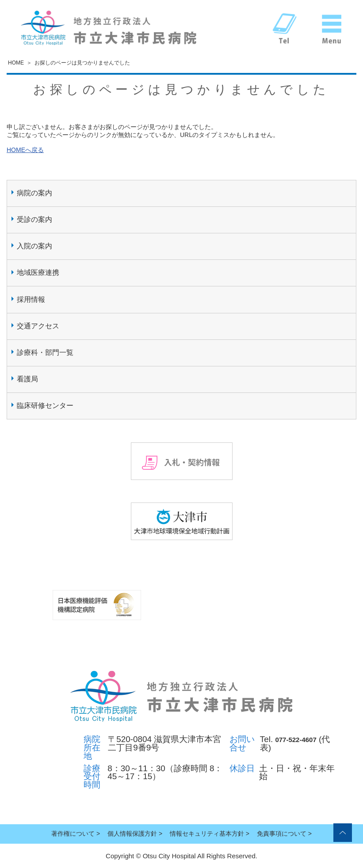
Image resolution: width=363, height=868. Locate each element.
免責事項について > (284, 834)
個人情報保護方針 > (135, 834)
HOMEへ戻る (25, 150)
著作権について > (76, 834)
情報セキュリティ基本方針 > (210, 834)
